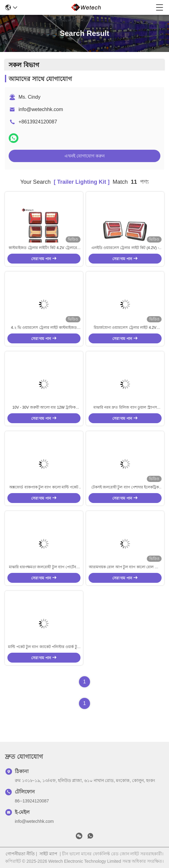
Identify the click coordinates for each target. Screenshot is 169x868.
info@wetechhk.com (41, 109)
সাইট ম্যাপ (48, 854)
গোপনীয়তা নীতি (20, 854)
